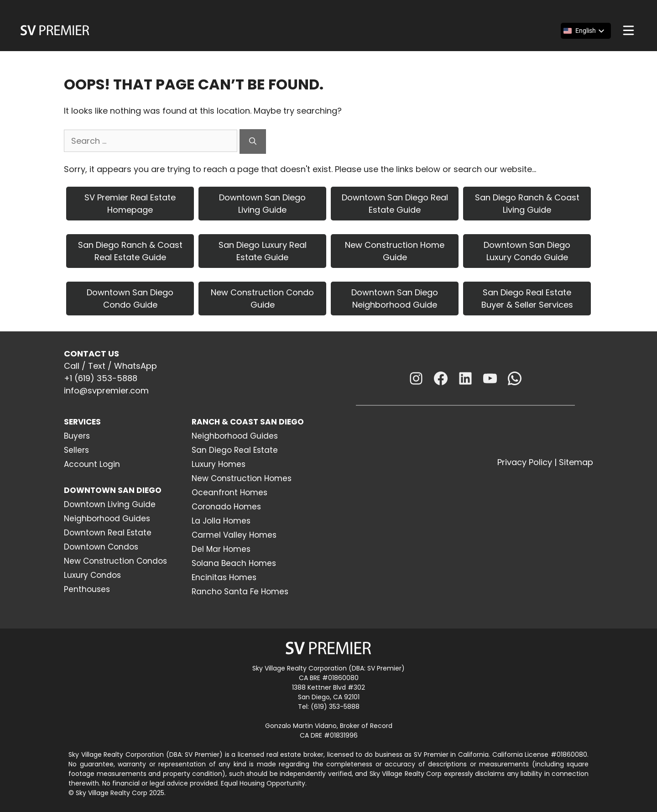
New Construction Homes (242, 478)
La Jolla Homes (221, 521)
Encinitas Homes (224, 577)
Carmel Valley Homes (234, 535)
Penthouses (87, 589)
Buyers (77, 436)
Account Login (92, 464)
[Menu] (628, 30)
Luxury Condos (92, 575)
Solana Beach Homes (234, 563)
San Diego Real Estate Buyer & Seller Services (527, 299)
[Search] (253, 141)
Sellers (76, 450)
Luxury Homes (219, 464)
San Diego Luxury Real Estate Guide (263, 251)
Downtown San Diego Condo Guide (130, 299)
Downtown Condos (101, 547)
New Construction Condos (115, 561)
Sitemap (576, 462)
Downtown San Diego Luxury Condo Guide (527, 251)
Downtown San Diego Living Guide (262, 204)
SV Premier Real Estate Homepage (130, 204)
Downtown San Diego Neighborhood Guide (395, 299)
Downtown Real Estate (108, 533)
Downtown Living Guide (110, 504)
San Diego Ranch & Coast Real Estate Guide (130, 251)
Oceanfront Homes (229, 492)
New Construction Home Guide (395, 251)
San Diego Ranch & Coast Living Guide (527, 204)
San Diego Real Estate (235, 450)
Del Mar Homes (221, 549)
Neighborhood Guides (107, 519)
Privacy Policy (525, 462)
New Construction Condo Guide (262, 299)
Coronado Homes (226, 507)
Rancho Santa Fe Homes (240, 592)
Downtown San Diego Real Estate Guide (395, 204)
